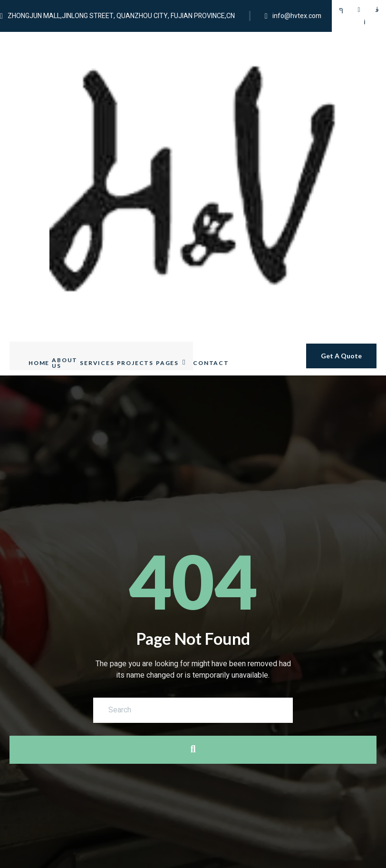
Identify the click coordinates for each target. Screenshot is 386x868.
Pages (171, 191)
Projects (135, 192)
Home (39, 192)
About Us (65, 192)
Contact (211, 192)
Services (97, 192)
